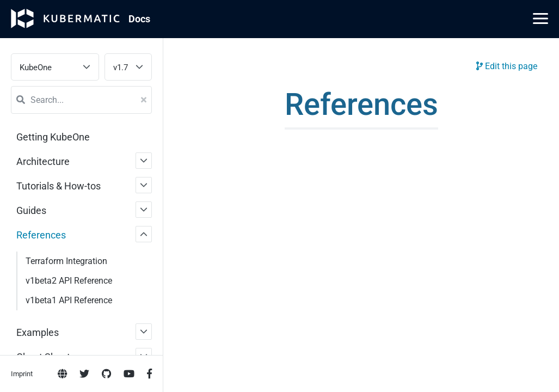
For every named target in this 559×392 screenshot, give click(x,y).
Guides (31, 210)
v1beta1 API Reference (69, 300)
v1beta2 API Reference (69, 281)
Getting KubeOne (53, 137)
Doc (139, 19)
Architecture (43, 161)
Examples (38, 332)
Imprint (22, 374)
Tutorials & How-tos (59, 186)
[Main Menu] (540, 19)
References (41, 235)
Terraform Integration (66, 261)
